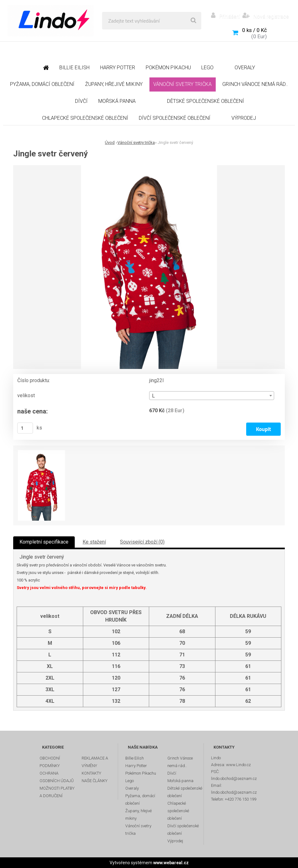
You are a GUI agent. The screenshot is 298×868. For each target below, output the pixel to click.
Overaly (132, 788)
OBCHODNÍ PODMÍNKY (50, 762)
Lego (130, 781)
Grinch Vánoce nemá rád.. (180, 762)
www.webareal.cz (171, 863)
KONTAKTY (91, 773)
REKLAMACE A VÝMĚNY (95, 762)
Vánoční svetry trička (136, 142)
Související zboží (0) (142, 542)
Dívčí (172, 773)
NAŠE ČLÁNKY (95, 781)
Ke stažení (94, 542)
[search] (193, 21)
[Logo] (51, 21)
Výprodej (175, 841)
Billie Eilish (135, 758)
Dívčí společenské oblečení (183, 830)
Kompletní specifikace (44, 542)
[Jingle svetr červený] (149, 267)
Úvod (110, 142)
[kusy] (25, 428)
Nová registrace (271, 16)
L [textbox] (153, 396)
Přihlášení (230, 16)
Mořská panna (180, 781)
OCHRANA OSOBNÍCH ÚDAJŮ (57, 777)
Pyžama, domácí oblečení (140, 800)
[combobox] (212, 396)
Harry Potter (136, 766)
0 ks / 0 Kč (255, 30)
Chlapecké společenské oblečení (178, 811)
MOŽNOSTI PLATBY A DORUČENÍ (57, 792)
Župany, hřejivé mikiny (138, 815)
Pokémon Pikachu (141, 773)
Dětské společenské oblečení (185, 792)
